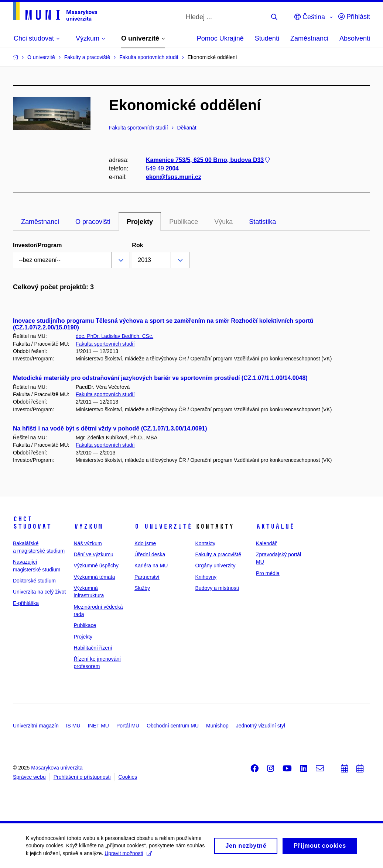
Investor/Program (37, 245)
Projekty (83, 637)
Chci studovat (32, 523)
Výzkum (88, 526)
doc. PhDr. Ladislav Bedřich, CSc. (114, 336)
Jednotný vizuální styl (261, 726)
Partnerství (147, 577)
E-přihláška (26, 603)
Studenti (267, 38)
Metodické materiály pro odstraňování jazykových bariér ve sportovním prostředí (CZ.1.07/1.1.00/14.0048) (160, 378)
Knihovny (206, 577)
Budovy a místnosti (217, 588)
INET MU (98, 726)
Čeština (310, 17)
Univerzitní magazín (36, 726)
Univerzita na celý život (39, 592)
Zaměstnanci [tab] (40, 222)
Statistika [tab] (262, 222)
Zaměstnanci (309, 38)
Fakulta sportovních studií (105, 344)
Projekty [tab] (140, 222)
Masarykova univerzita (57, 768)
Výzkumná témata (95, 577)
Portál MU (128, 726)
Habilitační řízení (93, 648)
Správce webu (29, 777)
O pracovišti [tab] (93, 222)
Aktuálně (275, 526)
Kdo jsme (145, 543)
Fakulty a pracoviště (218, 554)
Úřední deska (150, 554)
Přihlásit (354, 17)
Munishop (217, 726)
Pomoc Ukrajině (220, 38)
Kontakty (205, 543)
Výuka (223, 222)
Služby (142, 588)
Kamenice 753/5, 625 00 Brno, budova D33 (208, 160)
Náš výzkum (88, 543)
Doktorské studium (34, 581)
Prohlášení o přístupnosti (82, 777)
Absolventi (355, 38)
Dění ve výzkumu (94, 554)
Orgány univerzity (216, 566)
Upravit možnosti (128, 856)
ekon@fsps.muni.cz (174, 177)
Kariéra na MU (151, 566)
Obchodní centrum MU (173, 726)
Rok (137, 245)
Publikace (184, 222)
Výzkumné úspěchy (96, 566)
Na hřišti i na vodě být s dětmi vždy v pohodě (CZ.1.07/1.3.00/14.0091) (110, 428)
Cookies (128, 777)
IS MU (73, 726)
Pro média (268, 573)
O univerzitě (163, 526)
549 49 (162, 168)
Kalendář (266, 543)
